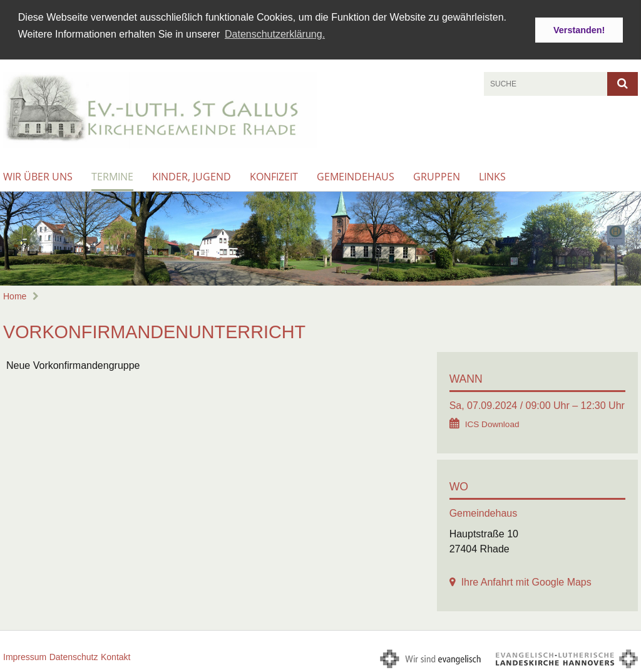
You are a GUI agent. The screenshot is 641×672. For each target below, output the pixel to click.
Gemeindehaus (356, 175)
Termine (112, 175)
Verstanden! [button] (579, 30)
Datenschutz (74, 655)
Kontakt (115, 655)
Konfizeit (274, 175)
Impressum (25, 655)
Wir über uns (38, 175)
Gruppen (437, 175)
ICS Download (492, 422)
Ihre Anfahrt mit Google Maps (526, 580)
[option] (320, 237)
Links (492, 175)
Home (15, 294)
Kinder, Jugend (192, 175)
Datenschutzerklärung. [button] (275, 34)
